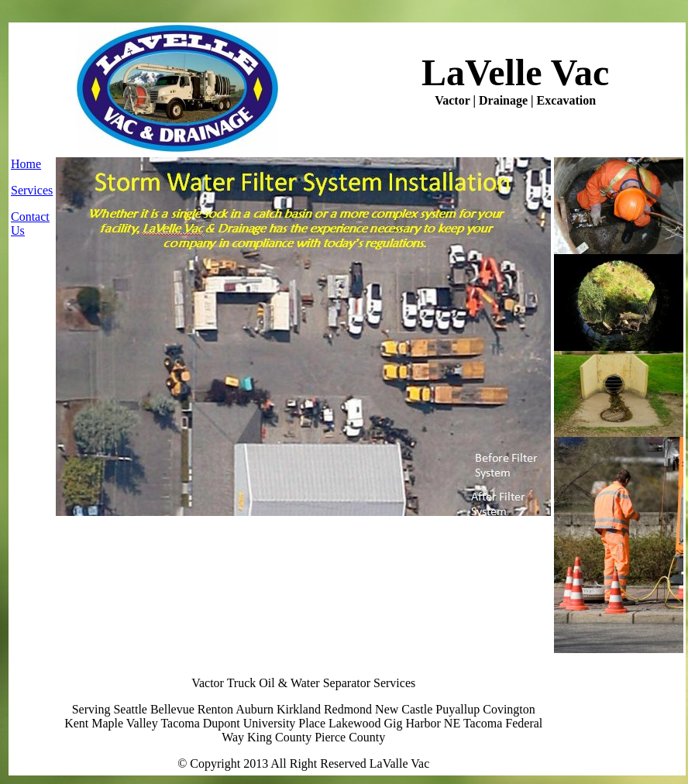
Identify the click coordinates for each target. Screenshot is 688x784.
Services (32, 190)
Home (26, 164)
